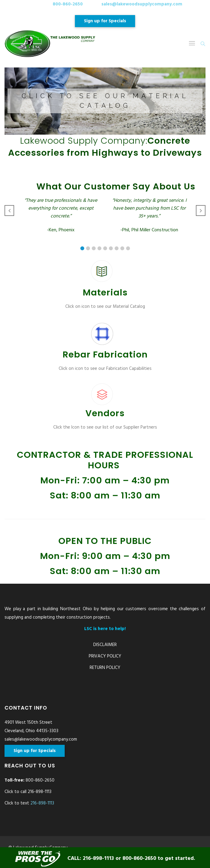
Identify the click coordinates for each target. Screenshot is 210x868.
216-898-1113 (42, 803)
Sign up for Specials (105, 21)
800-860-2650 (68, 4)
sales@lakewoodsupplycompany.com (142, 4)
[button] (105, 101)
